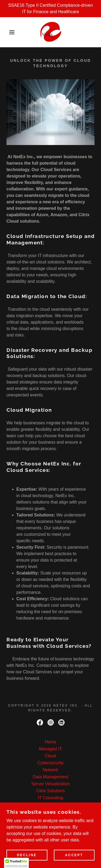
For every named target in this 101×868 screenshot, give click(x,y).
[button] (8, 32)
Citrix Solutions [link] (50, 791)
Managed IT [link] (50, 749)
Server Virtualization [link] (50, 784)
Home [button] (50, 742)
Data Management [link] (51, 777)
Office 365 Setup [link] (50, 812)
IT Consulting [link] (51, 798)
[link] (51, 32)
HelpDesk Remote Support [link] (50, 805)
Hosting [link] (50, 819)
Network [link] (50, 770)
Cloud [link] (51, 756)
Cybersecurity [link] (51, 763)
